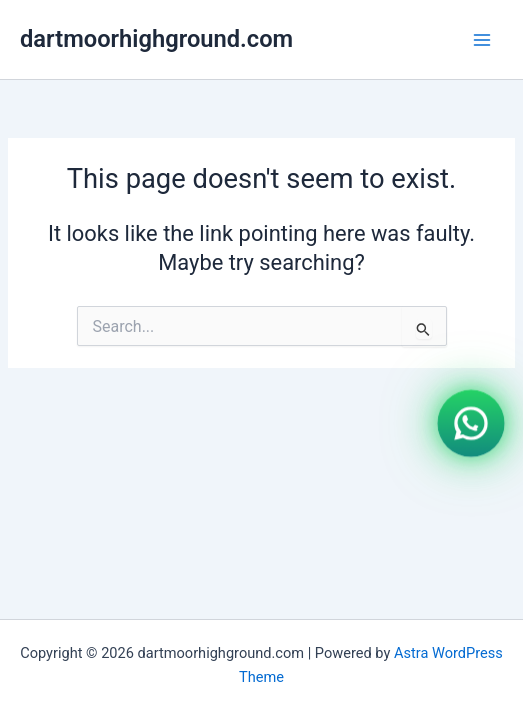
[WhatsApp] (471, 422)
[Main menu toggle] (482, 40)
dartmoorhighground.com (156, 39)
